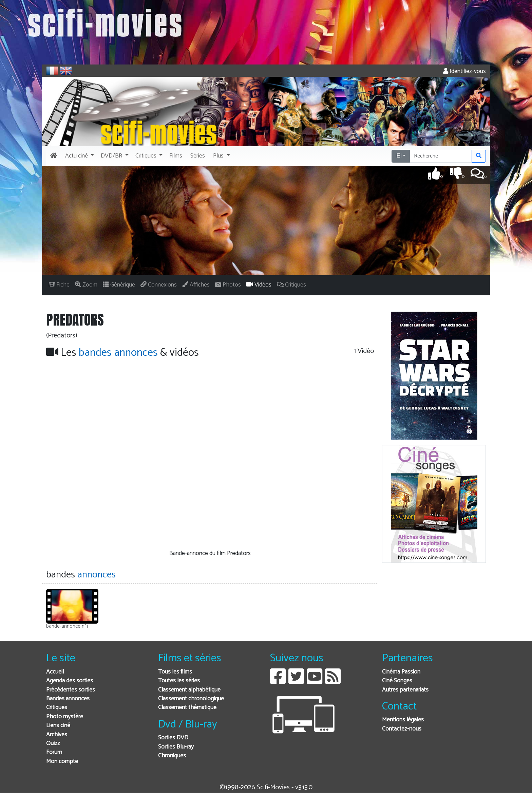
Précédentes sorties (71, 690)
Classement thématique (187, 708)
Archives (57, 735)
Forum (54, 752)
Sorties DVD (173, 738)
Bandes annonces (68, 699)
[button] (79, 156)
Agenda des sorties (70, 681)
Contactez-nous (402, 729)
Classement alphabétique (189, 690)
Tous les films (175, 672)
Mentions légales (403, 720)
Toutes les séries (179, 681)
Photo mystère (65, 717)
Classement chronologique (191, 699)
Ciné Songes (397, 681)
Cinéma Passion (401, 672)
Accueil (55, 672)
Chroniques (172, 756)
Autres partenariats (405, 690)
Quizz (53, 744)
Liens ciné (58, 726)
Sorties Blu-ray (176, 747)
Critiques (57, 708)
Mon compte (62, 762)
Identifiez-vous (464, 71)
